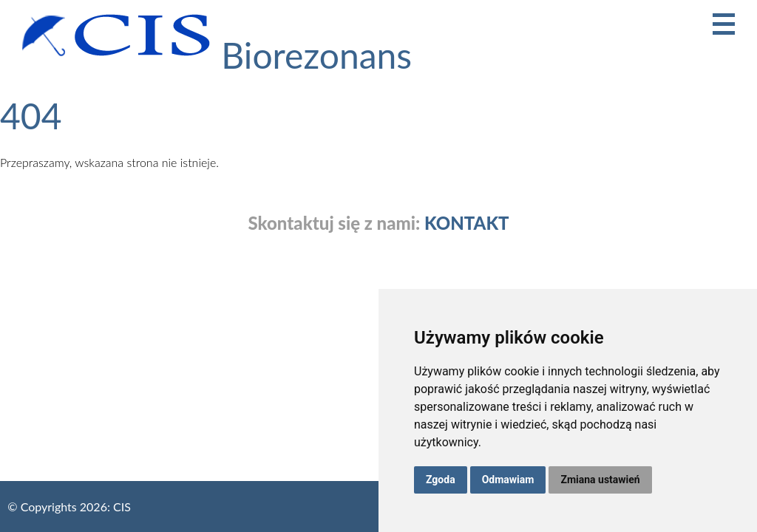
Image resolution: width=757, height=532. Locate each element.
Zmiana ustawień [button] (600, 480)
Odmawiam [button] (508, 480)
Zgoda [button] (441, 480)
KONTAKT (467, 223)
